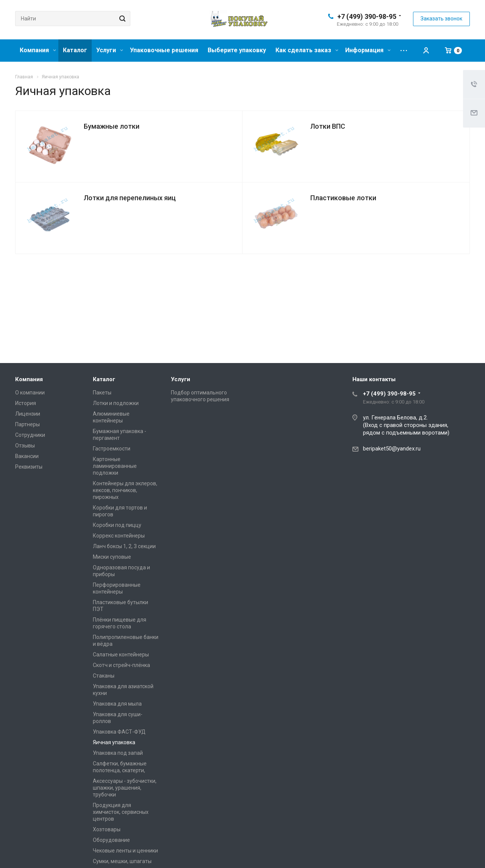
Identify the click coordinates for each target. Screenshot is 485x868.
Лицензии (28, 414)
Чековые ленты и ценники (125, 851)
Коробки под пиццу (117, 525)
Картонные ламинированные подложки (115, 466)
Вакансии (27, 456)
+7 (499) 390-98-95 (367, 16)
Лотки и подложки (116, 403)
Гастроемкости (112, 449)
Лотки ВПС (328, 126)
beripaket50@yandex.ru (392, 449)
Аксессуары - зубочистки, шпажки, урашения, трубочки (125, 788)
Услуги (110, 50)
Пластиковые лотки (343, 198)
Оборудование (111, 840)
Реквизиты (29, 467)
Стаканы (104, 676)
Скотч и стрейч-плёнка (121, 665)
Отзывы (25, 446)
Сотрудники (30, 435)
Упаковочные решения (164, 50)
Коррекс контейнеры (119, 536)
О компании (30, 393)
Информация (368, 50)
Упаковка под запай (118, 753)
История (26, 403)
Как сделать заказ (307, 50)
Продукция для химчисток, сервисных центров (121, 812)
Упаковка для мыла (117, 704)
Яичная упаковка (114, 742)
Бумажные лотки (112, 126)
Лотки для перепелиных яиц (130, 198)
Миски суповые (112, 557)
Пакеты (102, 393)
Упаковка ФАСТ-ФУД (119, 732)
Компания (38, 50)
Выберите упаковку (237, 50)
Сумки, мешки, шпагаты (122, 861)
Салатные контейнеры (121, 655)
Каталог (75, 50)
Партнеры (27, 424)
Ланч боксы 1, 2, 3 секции (124, 546)
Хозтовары (107, 829)
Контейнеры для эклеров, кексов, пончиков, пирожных (125, 490)
